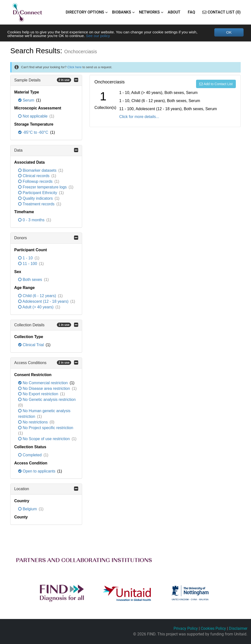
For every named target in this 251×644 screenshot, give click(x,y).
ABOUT (174, 12)
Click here (75, 67)
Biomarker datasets (38, 171)
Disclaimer (238, 629)
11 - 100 (28, 264)
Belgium (28, 509)
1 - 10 (26, 258)
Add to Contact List (216, 84)
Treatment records (37, 204)
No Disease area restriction (45, 389)
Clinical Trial (31, 345)
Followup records (36, 182)
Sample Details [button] (46, 80)
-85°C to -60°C (34, 133)
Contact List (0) (222, 12)
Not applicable (33, 117)
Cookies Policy (213, 629)
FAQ (191, 12)
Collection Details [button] (46, 325)
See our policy (101, 36)
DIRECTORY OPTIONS (85, 12)
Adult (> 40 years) (36, 307)
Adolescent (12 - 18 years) (44, 302)
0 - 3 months (32, 220)
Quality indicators (36, 199)
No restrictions (33, 422)
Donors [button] (46, 238)
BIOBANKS (122, 12)
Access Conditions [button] (46, 363)
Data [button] (46, 150)
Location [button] (46, 489)
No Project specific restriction (46, 428)
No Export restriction (39, 394)
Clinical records (34, 176)
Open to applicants (37, 471)
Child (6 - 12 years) (38, 296)
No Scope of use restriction (44, 439)
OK (229, 32)
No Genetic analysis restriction (47, 400)
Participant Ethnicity (38, 193)
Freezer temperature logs (43, 187)
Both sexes (31, 280)
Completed (30, 455)
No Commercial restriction (44, 383)
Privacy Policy (186, 629)
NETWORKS (149, 12)
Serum (27, 100)
